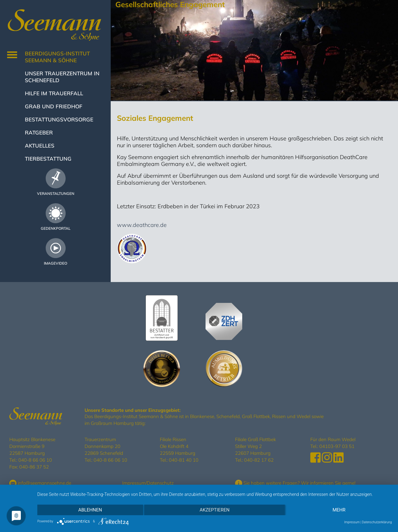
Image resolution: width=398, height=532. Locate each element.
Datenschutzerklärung (377, 522)
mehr (339, 510)
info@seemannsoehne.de (40, 483)
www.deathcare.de (142, 225)
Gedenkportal (56, 228)
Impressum (134, 483)
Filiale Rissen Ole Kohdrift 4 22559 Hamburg (178, 446)
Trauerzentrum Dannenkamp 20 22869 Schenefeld (104, 446)
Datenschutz (160, 483)
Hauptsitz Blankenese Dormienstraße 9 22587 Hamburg (32, 446)
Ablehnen (90, 510)
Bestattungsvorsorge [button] (59, 119)
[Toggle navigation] (12, 55)
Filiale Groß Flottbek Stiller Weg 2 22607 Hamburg (255, 446)
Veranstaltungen (56, 193)
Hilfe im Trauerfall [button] (54, 93)
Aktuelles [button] (40, 146)
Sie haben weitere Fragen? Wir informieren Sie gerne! (295, 483)
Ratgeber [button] (39, 132)
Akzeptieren (215, 510)
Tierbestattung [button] (48, 159)
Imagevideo (56, 263)
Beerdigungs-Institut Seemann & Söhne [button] (57, 57)
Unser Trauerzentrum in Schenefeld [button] (62, 77)
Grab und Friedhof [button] (54, 106)
